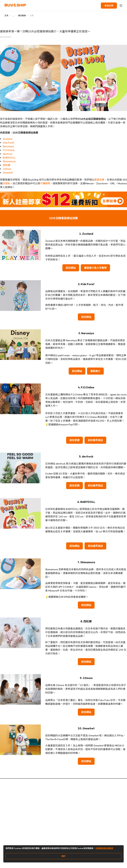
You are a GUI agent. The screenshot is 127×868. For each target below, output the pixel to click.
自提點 (6, 183)
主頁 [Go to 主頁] (6, 16)
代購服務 (45, 183)
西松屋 (7, 165)
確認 (63, 856)
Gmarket (8, 173)
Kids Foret (8, 143)
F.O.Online (9, 150)
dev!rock (8, 154)
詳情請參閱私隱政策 (104, 848)
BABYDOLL (9, 158)
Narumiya (8, 146)
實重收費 (99, 180)
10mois (7, 169)
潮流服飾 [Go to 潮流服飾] (22, 16)
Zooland (8, 139)
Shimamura (9, 161)
